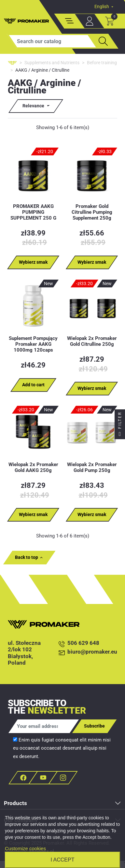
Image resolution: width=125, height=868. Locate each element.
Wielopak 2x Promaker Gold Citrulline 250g (92, 341)
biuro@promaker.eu (88, 652)
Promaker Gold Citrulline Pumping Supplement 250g (92, 212)
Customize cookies (25, 848)
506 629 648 (79, 643)
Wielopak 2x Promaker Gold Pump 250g (92, 467)
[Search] (52, 41)
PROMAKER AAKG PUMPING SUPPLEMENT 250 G (33, 212)
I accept (63, 860)
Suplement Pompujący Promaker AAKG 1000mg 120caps (33, 344)
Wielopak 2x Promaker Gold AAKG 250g (33, 467)
